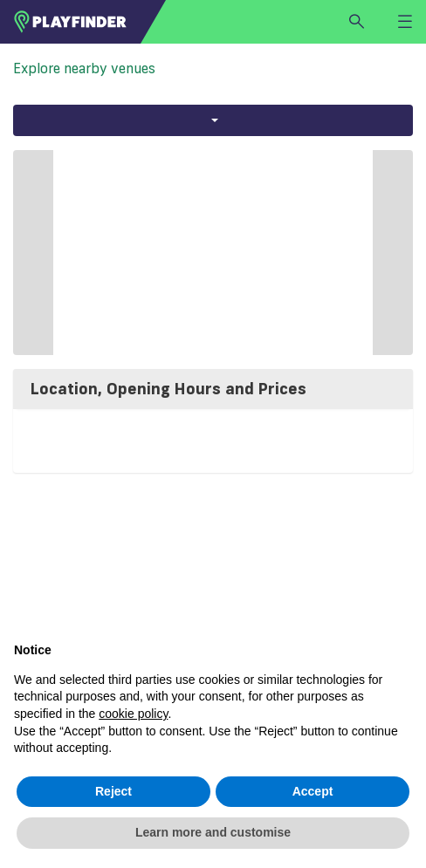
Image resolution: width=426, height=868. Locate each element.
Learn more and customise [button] (213, 832)
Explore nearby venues (84, 68)
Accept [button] (313, 791)
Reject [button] (113, 791)
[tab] (213, 389)
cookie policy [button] (133, 714)
